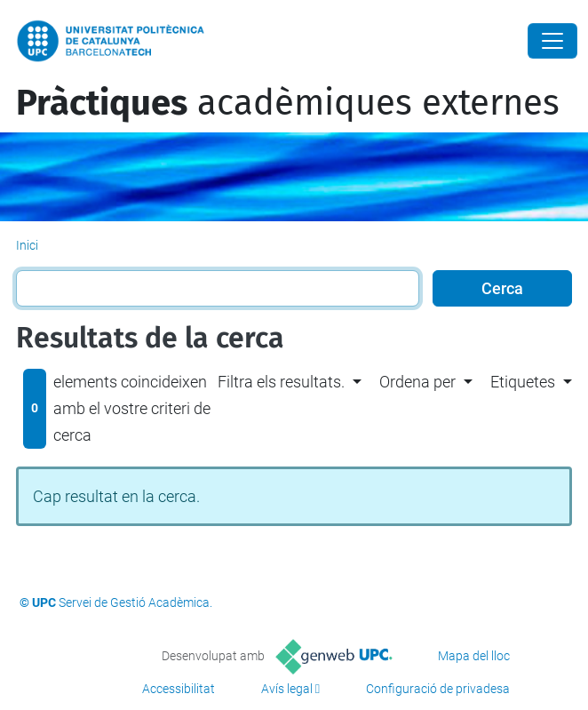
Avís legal (287, 689)
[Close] (552, 41)
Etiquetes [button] (523, 382)
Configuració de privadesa (438, 689)
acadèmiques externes (288, 103)
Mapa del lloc (474, 656)
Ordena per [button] (417, 382)
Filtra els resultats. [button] (281, 382)
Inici (27, 245)
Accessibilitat (179, 689)
